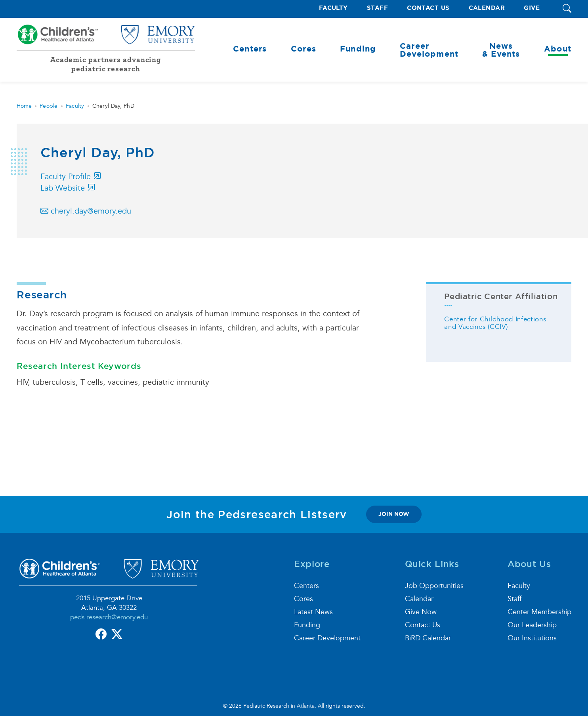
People (49, 106)
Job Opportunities (434, 586)
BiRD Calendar (428, 638)
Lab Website (68, 188)
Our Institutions (532, 638)
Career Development (327, 638)
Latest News (313, 612)
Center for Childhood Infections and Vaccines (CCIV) (495, 323)
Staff (377, 8)
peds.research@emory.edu (109, 617)
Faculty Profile (71, 177)
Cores (304, 599)
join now (394, 514)
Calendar (487, 8)
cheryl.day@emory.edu (86, 211)
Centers (306, 586)
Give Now (421, 612)
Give (532, 8)
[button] (567, 9)
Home (24, 106)
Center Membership (539, 612)
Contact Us (428, 8)
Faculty (333, 8)
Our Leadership (532, 625)
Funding (307, 625)
